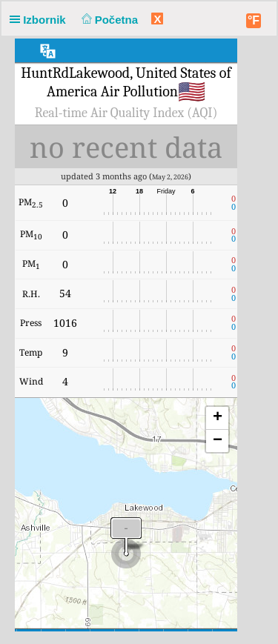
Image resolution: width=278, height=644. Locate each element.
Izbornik (41, 20)
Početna (108, 20)
